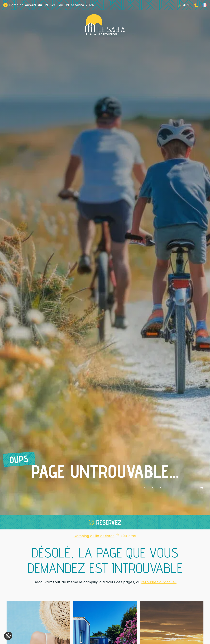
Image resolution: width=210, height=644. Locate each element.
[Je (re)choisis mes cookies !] (8, 636)
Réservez (109, 522)
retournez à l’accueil (159, 582)
